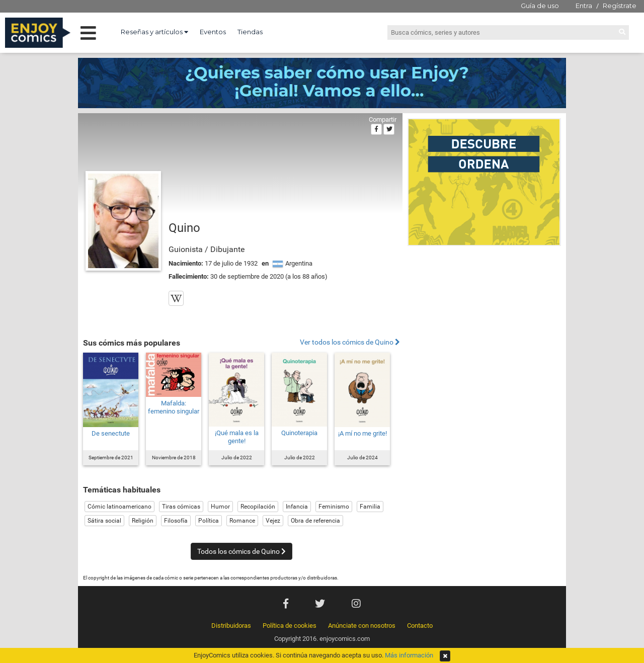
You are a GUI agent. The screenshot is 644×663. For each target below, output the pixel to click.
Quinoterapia (299, 433)
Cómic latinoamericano (119, 507)
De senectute (111, 433)
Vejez (273, 521)
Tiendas (250, 32)
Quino (184, 228)
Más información (409, 655)
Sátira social (104, 521)
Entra (584, 6)
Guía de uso (540, 6)
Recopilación (258, 507)
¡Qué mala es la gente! (237, 437)
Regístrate (620, 6)
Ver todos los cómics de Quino (350, 342)
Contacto (420, 626)
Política (209, 521)
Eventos (213, 32)
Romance (242, 521)
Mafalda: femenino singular (174, 407)
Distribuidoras (231, 626)
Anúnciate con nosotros (362, 626)
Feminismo (334, 507)
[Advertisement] (484, 319)
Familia (370, 507)
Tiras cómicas (181, 507)
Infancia (297, 507)
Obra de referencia (315, 521)
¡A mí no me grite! (363, 433)
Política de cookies (290, 626)
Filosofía (176, 521)
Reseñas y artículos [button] (154, 32)
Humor (220, 507)
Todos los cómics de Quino (242, 551)
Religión (143, 521)
